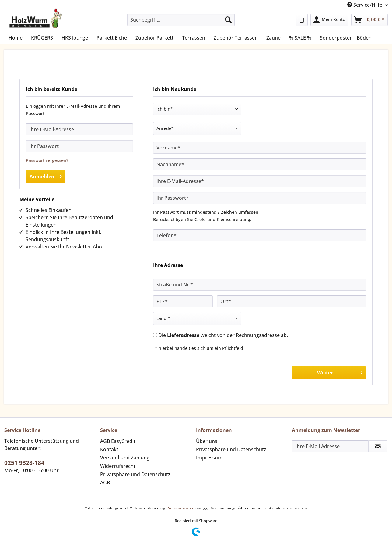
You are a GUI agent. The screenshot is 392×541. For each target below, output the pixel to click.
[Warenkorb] (369, 20)
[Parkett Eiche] (112, 38)
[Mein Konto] (329, 20)
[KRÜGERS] (42, 38)
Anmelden (46, 176)
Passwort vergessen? (47, 160)
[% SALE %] (300, 38)
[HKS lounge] (75, 38)
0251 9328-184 (24, 463)
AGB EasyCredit (118, 441)
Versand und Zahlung (125, 458)
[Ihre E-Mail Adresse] (330, 446)
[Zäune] (273, 38)
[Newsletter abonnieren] (378, 446)
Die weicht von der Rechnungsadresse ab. (223, 335)
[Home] (16, 38)
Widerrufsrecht (118, 466)
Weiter (340, 372)
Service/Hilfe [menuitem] (365, 5)
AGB (105, 483)
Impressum (209, 458)
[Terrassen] (194, 38)
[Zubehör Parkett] (154, 38)
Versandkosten (181, 508)
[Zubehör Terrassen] (236, 38)
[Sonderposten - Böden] (346, 38)
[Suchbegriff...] (181, 20)
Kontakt (109, 449)
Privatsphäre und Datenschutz (135, 474)
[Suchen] (228, 20)
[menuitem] (181, 23)
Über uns (207, 441)
